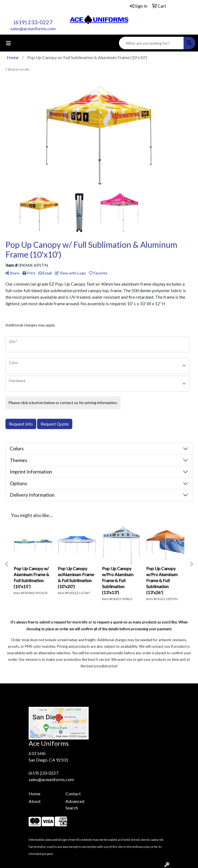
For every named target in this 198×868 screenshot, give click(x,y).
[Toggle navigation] (8, 43)
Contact (73, 794)
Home (34, 794)
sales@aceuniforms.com (33, 28)
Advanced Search (75, 804)
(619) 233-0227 (33, 22)
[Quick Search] (151, 43)
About (35, 801)
